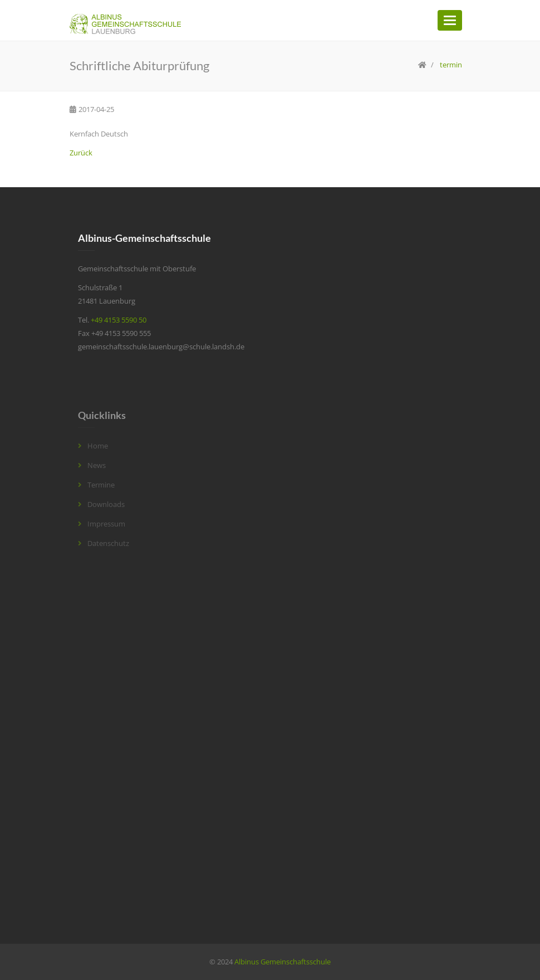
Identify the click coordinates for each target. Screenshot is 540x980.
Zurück (81, 153)
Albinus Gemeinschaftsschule (283, 962)
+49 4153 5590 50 (119, 320)
